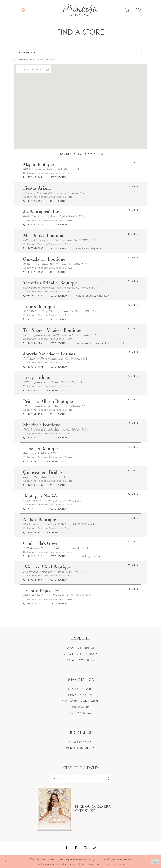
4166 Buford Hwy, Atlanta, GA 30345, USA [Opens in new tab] (53, 382)
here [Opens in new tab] (121, 864)
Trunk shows (80, 713)
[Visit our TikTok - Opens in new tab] (95, 848)
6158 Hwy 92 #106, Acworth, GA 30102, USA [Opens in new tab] (54, 216)
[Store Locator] (23, 10)
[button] (35, 10)
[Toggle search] (127, 10)
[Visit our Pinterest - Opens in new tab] (76, 848)
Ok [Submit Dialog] (155, 861)
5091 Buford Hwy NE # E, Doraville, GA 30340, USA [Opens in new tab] (60, 311)
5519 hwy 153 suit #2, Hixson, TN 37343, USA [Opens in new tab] (54, 193)
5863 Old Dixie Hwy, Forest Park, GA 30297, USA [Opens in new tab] (57, 595)
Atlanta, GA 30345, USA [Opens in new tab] (40, 453)
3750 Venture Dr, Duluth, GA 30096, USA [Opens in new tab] (52, 501)
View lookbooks (80, 660)
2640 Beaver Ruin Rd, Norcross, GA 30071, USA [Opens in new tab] (57, 264)
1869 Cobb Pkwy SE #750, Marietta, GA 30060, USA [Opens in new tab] (60, 240)
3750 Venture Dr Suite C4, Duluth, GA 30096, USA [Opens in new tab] (59, 524)
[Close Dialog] (5, 862)
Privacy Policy (80, 695)
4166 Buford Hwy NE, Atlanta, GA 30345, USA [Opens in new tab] (55, 406)
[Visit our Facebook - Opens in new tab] (67, 848)
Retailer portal (80, 742)
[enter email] (80, 779)
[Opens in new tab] (59, 177)
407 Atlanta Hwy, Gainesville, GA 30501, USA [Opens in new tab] (55, 358)
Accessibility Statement (80, 701)
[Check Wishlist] (138, 10)
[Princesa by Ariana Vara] (80, 10)
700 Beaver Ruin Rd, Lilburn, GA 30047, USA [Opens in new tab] (56, 548)
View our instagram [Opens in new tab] (80, 654)
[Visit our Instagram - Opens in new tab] (85, 848)
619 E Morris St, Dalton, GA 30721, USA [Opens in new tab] (51, 169)
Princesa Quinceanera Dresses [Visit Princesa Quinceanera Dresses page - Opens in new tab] (56, 173)
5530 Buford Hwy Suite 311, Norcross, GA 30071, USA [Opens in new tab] (60, 287)
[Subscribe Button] (108, 779)
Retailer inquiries (80, 748)
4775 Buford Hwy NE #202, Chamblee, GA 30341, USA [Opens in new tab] (61, 335)
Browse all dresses (81, 648)
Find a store (81, 707)
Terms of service (80, 689)
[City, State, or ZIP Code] (80, 51)
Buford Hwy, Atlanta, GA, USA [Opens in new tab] (44, 477)
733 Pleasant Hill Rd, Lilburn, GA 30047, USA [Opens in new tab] (55, 572)
